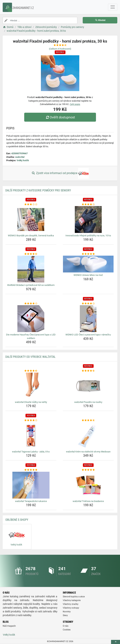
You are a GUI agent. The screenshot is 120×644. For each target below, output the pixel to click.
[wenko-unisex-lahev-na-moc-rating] (88, 254)
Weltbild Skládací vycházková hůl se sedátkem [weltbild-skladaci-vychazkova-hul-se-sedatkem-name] (31, 285)
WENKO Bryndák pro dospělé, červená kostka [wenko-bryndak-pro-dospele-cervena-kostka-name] (31, 236)
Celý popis (75, 104)
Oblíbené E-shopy (17, 520)
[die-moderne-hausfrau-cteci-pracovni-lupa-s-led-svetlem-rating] (31, 304)
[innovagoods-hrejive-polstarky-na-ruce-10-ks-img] (88, 219)
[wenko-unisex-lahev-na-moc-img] (88, 264)
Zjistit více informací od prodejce (60, 173)
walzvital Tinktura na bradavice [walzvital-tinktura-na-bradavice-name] (88, 501)
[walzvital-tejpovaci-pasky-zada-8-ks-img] (31, 436)
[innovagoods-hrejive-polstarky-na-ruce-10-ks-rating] (88, 204)
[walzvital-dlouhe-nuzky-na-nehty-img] (31, 386)
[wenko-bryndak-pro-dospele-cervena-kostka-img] (31, 219)
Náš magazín (9, 626)
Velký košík (23, 160)
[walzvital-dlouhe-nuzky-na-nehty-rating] (31, 371)
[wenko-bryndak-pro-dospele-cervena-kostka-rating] (31, 204)
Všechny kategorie (72, 600)
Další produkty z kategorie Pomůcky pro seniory (38, 190)
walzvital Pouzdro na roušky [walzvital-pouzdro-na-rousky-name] (88, 402)
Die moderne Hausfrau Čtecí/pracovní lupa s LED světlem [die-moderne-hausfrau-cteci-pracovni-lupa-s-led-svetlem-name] (31, 336)
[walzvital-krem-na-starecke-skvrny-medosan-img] (88, 436)
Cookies (67, 630)
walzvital (20, 157)
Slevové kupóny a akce (74, 597)
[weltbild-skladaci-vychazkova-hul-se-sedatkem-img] (31, 269)
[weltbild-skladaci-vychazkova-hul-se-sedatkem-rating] (31, 254)
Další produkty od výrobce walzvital (30, 357)
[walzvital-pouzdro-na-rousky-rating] (88, 371)
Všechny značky (71, 604)
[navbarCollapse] (113, 7)
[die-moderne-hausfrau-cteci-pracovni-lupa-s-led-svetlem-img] (31, 319)
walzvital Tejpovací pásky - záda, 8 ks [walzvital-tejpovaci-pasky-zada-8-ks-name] (31, 452)
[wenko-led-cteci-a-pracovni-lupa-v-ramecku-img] (88, 319)
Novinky (67, 612)
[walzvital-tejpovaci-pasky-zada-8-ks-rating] (31, 420)
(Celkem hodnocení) (60, 49)
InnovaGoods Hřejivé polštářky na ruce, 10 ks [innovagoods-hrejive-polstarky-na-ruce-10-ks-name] (88, 236)
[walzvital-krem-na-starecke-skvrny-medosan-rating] (88, 420)
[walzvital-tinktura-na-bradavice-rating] (88, 470)
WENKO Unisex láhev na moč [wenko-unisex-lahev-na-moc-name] (88, 275)
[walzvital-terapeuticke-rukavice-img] (31, 485)
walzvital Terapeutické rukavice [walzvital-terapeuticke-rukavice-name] (31, 501)
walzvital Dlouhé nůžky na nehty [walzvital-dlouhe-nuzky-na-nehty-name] (31, 402)
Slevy (65, 615)
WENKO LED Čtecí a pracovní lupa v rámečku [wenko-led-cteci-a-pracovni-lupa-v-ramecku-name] (88, 335)
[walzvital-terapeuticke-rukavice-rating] (31, 470)
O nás (66, 626)
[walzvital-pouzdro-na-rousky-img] (88, 386)
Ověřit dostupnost (60, 117)
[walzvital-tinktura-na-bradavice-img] (88, 485)
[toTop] (116, 642)
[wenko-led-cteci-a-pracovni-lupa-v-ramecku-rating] (88, 304)
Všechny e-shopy (71, 608)
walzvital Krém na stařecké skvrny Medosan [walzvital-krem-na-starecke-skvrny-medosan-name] (88, 452)
